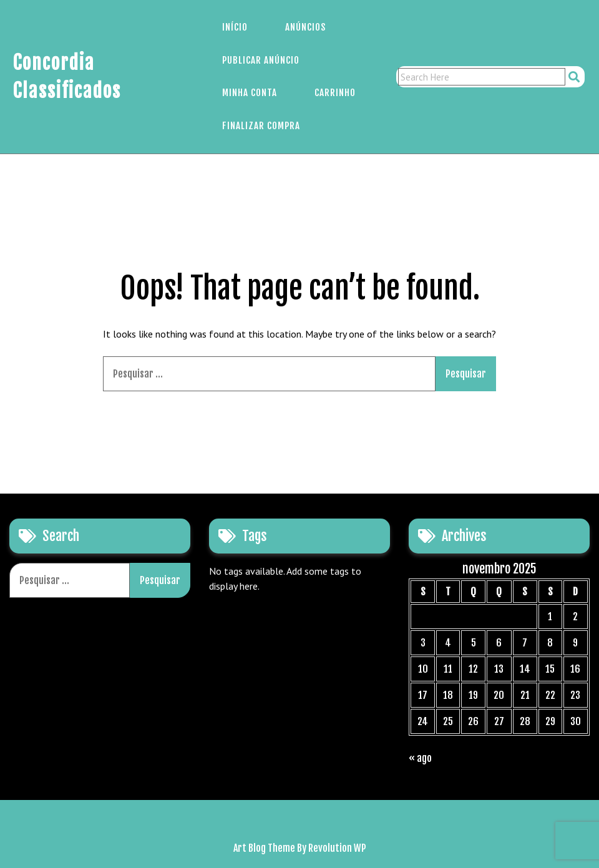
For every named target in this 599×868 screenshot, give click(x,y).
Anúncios (305, 27)
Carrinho (335, 93)
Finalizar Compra (261, 126)
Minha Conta (250, 93)
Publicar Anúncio (261, 60)
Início (235, 27)
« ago (420, 758)
